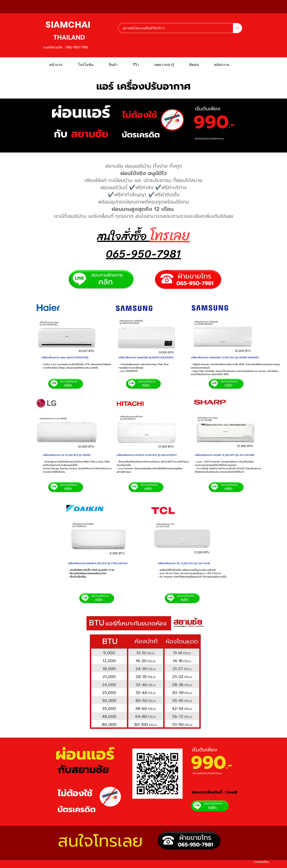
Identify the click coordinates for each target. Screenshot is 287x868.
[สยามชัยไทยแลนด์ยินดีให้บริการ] (174, 28)
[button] (118, 65)
